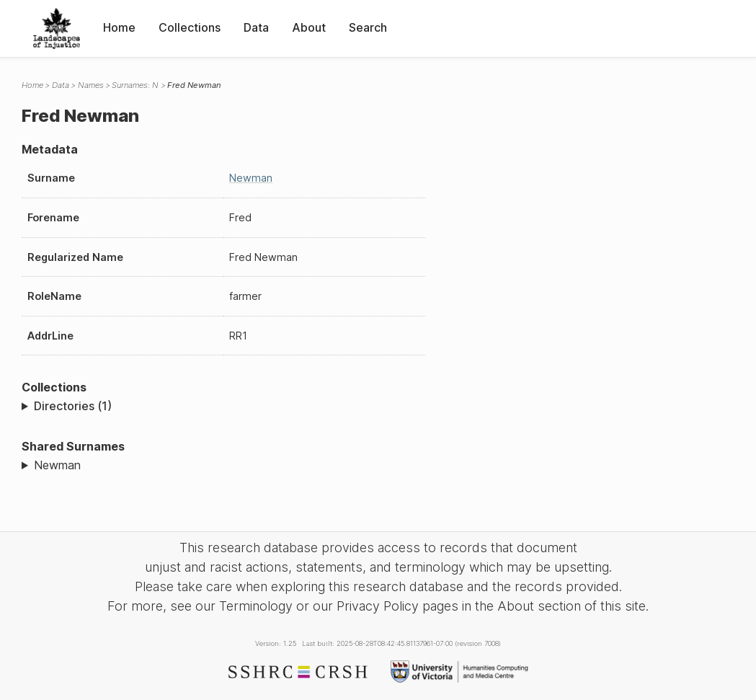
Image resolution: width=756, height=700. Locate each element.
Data (256, 27)
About (309, 27)
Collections (190, 27)
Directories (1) (73, 406)
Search (368, 27)
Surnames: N (135, 85)
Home (119, 27)
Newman (251, 178)
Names (91, 85)
